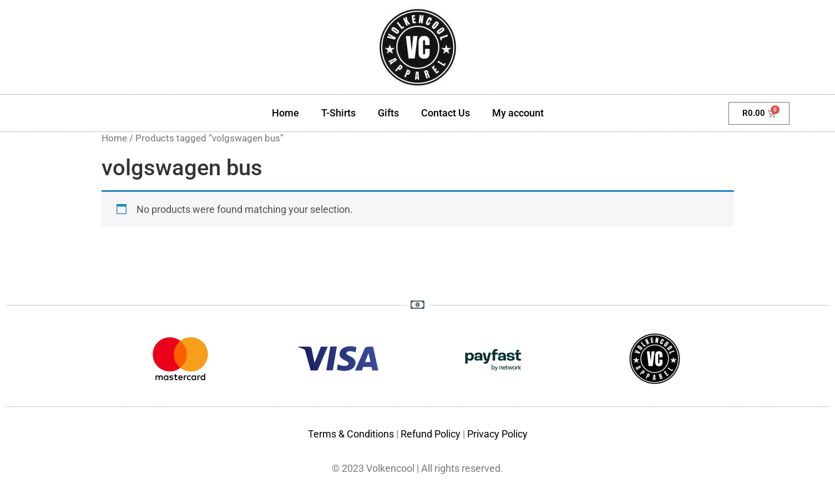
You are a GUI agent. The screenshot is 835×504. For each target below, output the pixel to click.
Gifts (388, 113)
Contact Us (446, 113)
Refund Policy (431, 434)
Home (285, 113)
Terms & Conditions (351, 434)
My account (518, 113)
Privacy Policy (497, 434)
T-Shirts (338, 113)
